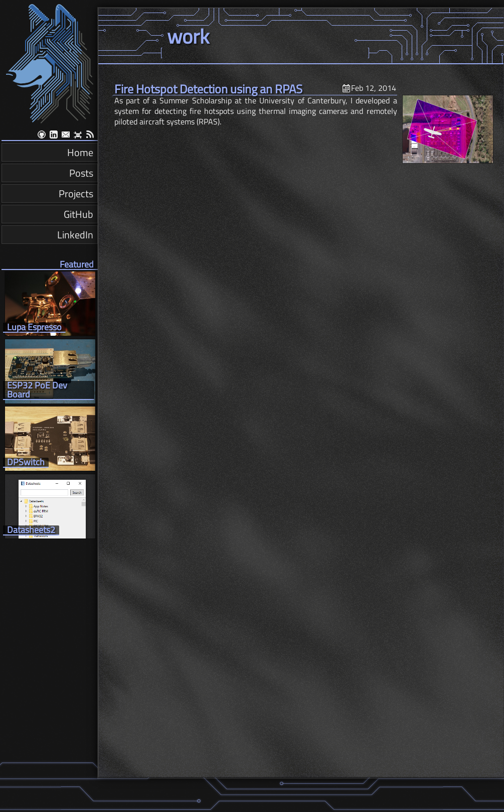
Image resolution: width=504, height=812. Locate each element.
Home (80, 152)
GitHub (78, 214)
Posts (81, 173)
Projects (76, 193)
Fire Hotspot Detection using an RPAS (208, 89)
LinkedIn (75, 235)
